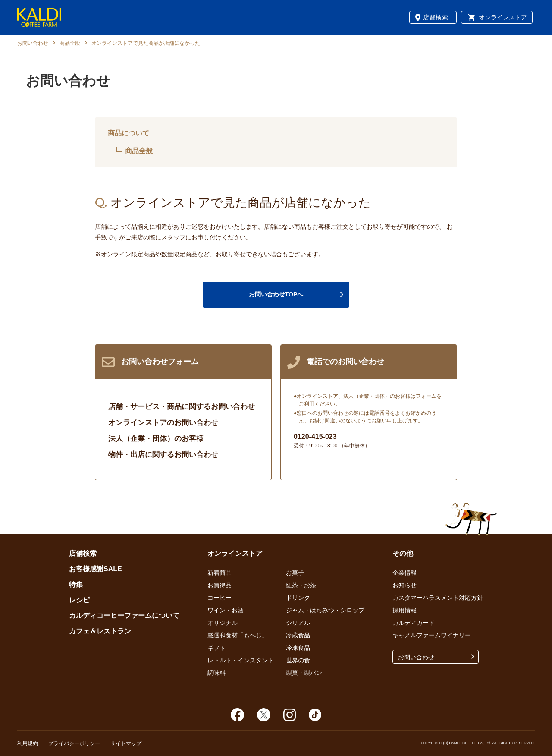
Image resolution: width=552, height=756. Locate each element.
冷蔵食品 (298, 635)
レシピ (79, 600)
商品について (129, 133)
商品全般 (70, 43)
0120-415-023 (315, 436)
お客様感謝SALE (96, 569)
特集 (76, 584)
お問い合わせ (33, 43)
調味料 (216, 673)
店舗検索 (436, 17)
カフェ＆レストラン (100, 631)
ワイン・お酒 (226, 610)
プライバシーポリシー (74, 743)
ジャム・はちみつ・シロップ (325, 610)
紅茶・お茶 (301, 585)
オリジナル (223, 623)
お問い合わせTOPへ (276, 294)
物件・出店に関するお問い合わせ (163, 455)
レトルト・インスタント (241, 660)
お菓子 (295, 573)
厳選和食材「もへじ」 (238, 635)
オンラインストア (503, 17)
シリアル (298, 623)
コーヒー (220, 598)
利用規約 (28, 743)
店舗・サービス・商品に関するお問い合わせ (182, 407)
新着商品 (220, 573)
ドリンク (298, 598)
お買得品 (220, 585)
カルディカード (414, 623)
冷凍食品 (298, 648)
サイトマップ (126, 743)
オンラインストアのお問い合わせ (163, 423)
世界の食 (298, 660)
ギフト (216, 648)
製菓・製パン (304, 673)
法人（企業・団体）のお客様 (156, 439)
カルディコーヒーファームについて (124, 616)
